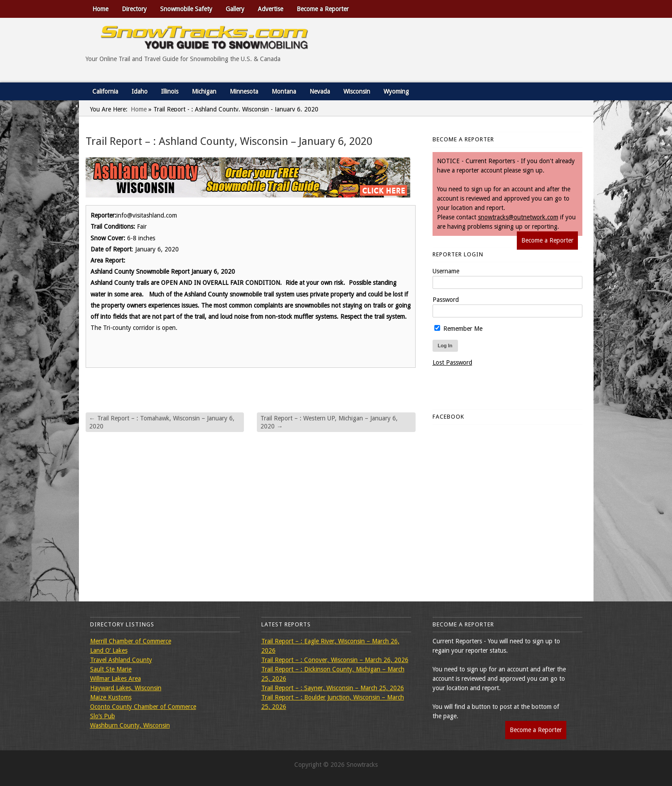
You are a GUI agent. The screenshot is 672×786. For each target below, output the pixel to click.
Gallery (235, 9)
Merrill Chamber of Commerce (131, 641)
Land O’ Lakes (109, 650)
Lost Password (452, 362)
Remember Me (458, 329)
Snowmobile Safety (186, 9)
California (105, 91)
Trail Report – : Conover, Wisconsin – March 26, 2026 (335, 660)
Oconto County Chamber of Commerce (143, 707)
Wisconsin (357, 91)
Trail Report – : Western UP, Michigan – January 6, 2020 (329, 422)
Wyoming (396, 91)
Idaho (140, 91)
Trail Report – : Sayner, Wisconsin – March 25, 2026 (333, 688)
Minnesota (244, 91)
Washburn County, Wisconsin (130, 725)
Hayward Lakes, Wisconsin (126, 688)
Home (100, 9)
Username (446, 271)
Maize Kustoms (111, 697)
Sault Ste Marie (111, 669)
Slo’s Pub (103, 716)
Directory (134, 9)
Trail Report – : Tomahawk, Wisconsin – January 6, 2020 (162, 422)
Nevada (320, 91)
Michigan (204, 91)
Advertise (270, 9)
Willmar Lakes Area (115, 679)
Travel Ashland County (121, 660)
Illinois (170, 91)
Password (446, 300)
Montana (284, 91)
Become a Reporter (323, 9)
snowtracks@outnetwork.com (518, 217)
